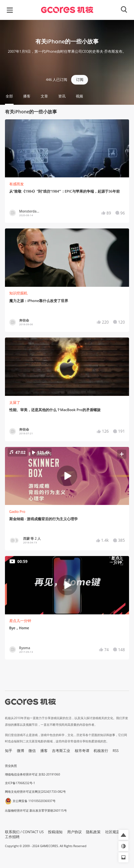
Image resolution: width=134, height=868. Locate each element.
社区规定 (112, 832)
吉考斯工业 (61, 751)
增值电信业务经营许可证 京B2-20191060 (32, 774)
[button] (67, 476)
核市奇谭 (82, 751)
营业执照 (11, 766)
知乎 (9, 751)
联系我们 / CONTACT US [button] (24, 832)
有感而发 (17, 184)
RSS (116, 751)
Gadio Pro (17, 512)
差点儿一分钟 (20, 621)
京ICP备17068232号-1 (20, 783)
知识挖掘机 (18, 293)
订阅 (80, 80)
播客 (44, 751)
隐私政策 (93, 832)
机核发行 (101, 751)
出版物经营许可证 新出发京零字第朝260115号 (36, 810)
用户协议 (74, 832)
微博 (21, 751)
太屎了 (15, 403)
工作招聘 (12, 837)
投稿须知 (55, 832)
